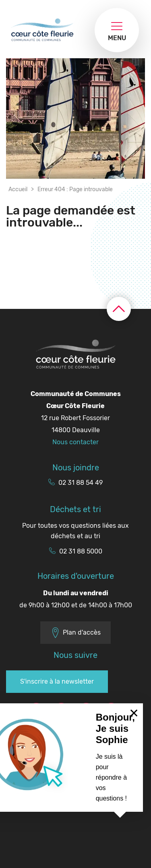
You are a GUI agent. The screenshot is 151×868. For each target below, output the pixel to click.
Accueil (18, 190)
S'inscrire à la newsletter (57, 681)
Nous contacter (75, 442)
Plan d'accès (75, 633)
